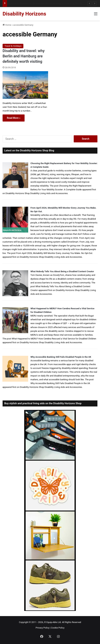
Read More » (14, 118)
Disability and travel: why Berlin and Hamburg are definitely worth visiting (24, 56)
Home (7, 25)
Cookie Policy (58, 628)
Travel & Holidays (13, 46)
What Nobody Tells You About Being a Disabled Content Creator (62, 271)
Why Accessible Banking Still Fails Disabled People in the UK (61, 357)
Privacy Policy (42, 628)
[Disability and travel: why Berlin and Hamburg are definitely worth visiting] (25, 85)
